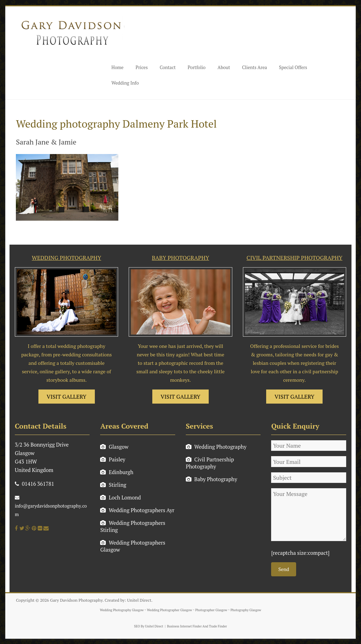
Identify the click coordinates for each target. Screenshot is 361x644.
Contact (168, 67)
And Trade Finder (214, 626)
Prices (142, 67)
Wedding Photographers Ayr (137, 510)
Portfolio (197, 67)
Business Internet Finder (184, 626)
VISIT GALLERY (66, 397)
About (224, 67)
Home (117, 67)
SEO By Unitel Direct (149, 626)
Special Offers (293, 67)
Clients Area (255, 67)
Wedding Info (125, 83)
